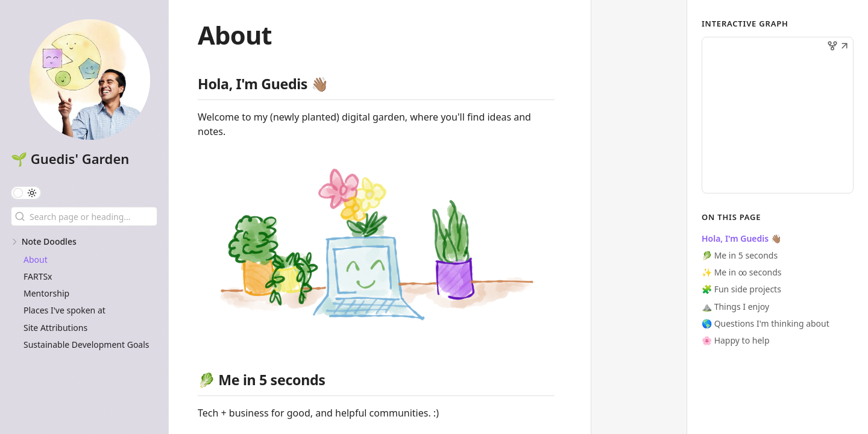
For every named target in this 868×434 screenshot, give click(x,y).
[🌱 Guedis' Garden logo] (90, 81)
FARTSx (38, 276)
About (36, 259)
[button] (844, 47)
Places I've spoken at (64, 310)
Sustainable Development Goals (86, 344)
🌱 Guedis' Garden (70, 159)
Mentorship (46, 293)
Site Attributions (55, 328)
